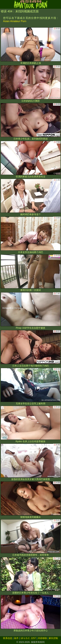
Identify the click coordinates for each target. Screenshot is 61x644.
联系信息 (8, 638)
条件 (16, 638)
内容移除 (42, 638)
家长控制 (53, 638)
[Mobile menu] (3, 4)
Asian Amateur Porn (15, 21)
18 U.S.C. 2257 (28, 638)
